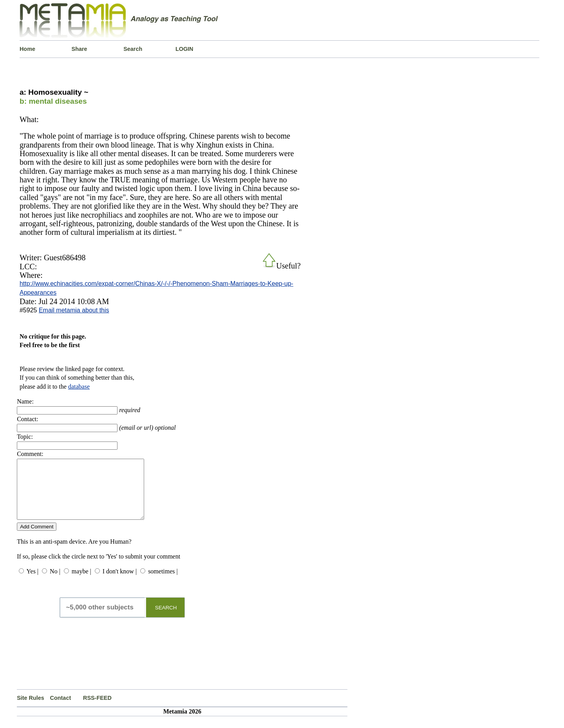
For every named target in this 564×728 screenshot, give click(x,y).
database (79, 387)
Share (80, 49)
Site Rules (31, 710)
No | (55, 583)
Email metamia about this (74, 310)
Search (133, 49)
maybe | (81, 583)
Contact (61, 710)
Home (27, 49)
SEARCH (166, 619)
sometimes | (163, 583)
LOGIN (184, 49)
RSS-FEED (97, 710)
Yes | (33, 583)
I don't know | (120, 583)
